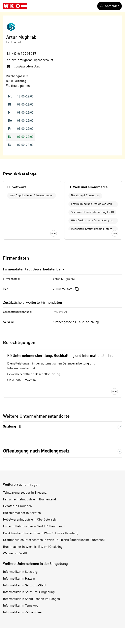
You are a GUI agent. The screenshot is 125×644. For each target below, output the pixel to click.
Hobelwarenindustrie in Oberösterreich (31, 520)
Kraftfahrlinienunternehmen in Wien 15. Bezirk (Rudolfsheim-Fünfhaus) (54, 540)
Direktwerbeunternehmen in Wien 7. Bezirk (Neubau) (41, 533)
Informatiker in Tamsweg (21, 606)
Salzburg (12, 427)
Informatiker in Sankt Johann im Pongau (32, 599)
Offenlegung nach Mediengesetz (36, 451)
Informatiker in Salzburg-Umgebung (29, 592)
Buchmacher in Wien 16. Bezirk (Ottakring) (33, 547)
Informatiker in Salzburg (20, 572)
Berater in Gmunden (17, 506)
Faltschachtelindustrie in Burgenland (29, 500)
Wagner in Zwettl (15, 554)
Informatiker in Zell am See (22, 613)
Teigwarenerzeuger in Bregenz (25, 493)
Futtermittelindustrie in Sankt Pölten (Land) (34, 527)
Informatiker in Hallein (19, 579)
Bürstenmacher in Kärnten (22, 513)
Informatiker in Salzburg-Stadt (25, 586)
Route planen (18, 86)
